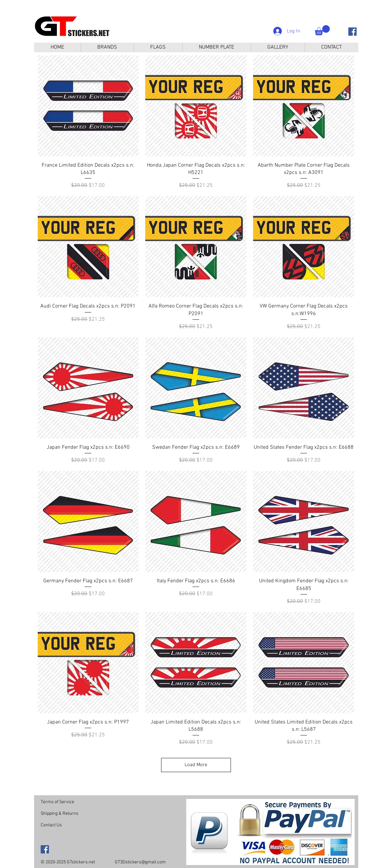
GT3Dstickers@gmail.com (140, 862)
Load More (196, 765)
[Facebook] (352, 32)
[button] (322, 30)
